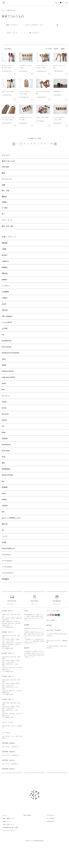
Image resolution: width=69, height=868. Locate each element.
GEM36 (5, 517)
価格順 (56, 49)
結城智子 (5, 285)
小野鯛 (4, 252)
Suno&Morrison (7, 349)
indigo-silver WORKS (9, 388)
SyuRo (4, 394)
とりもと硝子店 (7, 330)
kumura (4, 420)
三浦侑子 (5, 304)
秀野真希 (5, 246)
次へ (55, 144)
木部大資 (5, 317)
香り (3, 216)
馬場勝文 (5, 272)
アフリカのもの (7, 582)
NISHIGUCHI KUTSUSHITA (12, 362)
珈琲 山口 (5, 543)
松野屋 (4, 375)
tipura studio (6, 465)
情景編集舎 (6, 601)
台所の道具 (6, 167)
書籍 (3, 173)
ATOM (29, 838)
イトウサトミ (7, 291)
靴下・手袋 (6, 192)
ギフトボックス (7, 180)
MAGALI (5, 433)
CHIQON (5, 524)
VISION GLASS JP (9, 381)
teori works (6, 427)
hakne (4, 368)
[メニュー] (66, 3)
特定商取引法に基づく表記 (9, 850)
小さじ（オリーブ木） (43, 118)
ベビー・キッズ (7, 222)
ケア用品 (5, 209)
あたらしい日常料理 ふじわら (13, 537)
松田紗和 (5, 453)
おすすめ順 (48, 49)
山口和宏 (5, 336)
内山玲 (4, 310)
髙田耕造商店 (7, 485)
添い (3, 549)
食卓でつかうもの (12, 10)
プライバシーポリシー (8, 853)
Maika (4, 446)
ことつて (5, 556)
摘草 (3, 478)
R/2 (3, 440)
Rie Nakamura (7, 459)
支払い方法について (7, 847)
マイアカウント (50, 838)
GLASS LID (57, 92)
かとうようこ (7, 407)
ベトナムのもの (7, 588)
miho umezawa (7, 356)
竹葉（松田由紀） (8, 323)
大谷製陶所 (6, 297)
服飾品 (4, 198)
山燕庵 (4, 562)
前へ (14, 144)
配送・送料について (7, 841)
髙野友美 (5, 278)
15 (51, 144)
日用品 (4, 203)
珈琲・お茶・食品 (8, 229)
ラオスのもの (7, 575)
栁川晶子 (5, 259)
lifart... (4, 401)
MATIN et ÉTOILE (8, 491)
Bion (3, 530)
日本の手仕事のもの (9, 569)
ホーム (3, 10)
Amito (4, 472)
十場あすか (6, 265)
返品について (6, 844)
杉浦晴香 (5, 504)
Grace (4, 511)
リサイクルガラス (8, 595)
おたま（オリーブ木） (8, 92)
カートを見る (49, 841)
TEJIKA (5, 414)
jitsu (3, 498)
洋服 (3, 186)
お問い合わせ (49, 844)
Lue (3, 343)
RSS (25, 838)
